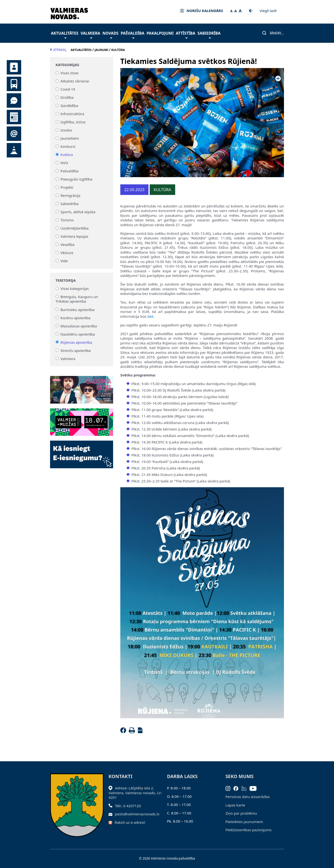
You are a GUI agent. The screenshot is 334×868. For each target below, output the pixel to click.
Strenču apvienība (76, 350)
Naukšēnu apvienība (78, 334)
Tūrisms (67, 220)
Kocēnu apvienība (75, 318)
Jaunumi (14, 117)
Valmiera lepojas (74, 236)
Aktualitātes (64, 34)
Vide (64, 261)
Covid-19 (68, 89)
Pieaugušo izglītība (76, 179)
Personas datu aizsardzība (248, 797)
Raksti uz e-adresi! (130, 822)
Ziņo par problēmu (241, 813)
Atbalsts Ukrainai (75, 81)
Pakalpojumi (160, 33)
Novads (111, 34)
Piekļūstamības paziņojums (248, 830)
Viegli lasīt (268, 11)
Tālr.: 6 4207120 (128, 806)
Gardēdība (69, 106)
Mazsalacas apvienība (79, 326)
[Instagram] (230, 788)
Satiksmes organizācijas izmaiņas (14, 150)
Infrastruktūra (72, 114)
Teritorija (66, 280)
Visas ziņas (69, 73)
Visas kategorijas (75, 288)
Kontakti (14, 67)
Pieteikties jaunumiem (14, 134)
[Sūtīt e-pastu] (112, 814)
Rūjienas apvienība (76, 342)
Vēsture (67, 253)
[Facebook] (124, 732)
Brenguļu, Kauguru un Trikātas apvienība (77, 299)
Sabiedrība (209, 34)
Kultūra (67, 155)
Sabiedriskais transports (14, 84)
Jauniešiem (70, 138)
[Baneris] (81, 387)
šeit (151, 316)
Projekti (67, 187)
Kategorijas (67, 65)
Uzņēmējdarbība (74, 228)
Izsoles (66, 130)
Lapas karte (235, 805)
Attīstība (186, 34)
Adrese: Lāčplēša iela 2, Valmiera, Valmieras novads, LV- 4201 (135, 793)
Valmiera (90, 34)
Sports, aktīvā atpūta (78, 212)
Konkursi (68, 146)
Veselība (67, 244)
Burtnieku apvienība (77, 309)
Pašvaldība (133, 34)
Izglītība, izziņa (73, 122)
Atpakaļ (58, 50)
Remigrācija (70, 195)
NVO (64, 163)
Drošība (67, 97)
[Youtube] (255, 788)
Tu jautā (14, 100)
